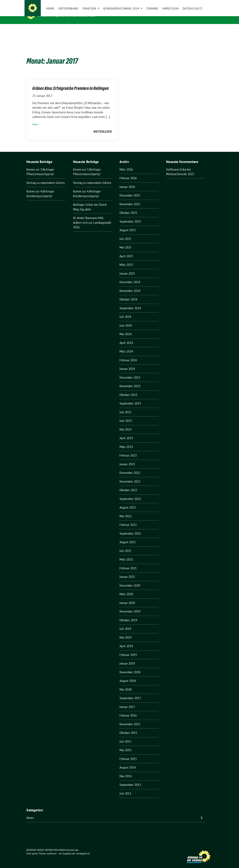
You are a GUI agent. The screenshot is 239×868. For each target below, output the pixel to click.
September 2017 (130, 693)
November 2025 (130, 199)
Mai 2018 (126, 684)
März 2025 (126, 260)
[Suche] (202, 3)
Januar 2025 (127, 268)
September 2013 (130, 780)
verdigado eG (83, 848)
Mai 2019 (126, 632)
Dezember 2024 (130, 277)
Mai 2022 (126, 511)
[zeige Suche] (207, 3)
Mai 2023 (126, 424)
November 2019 (130, 606)
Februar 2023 (128, 450)
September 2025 (130, 216)
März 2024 (126, 346)
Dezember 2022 (130, 468)
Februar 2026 (128, 173)
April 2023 (126, 433)
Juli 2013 (125, 788)
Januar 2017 (127, 702)
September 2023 (130, 398)
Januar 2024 (127, 364)
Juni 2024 (126, 320)
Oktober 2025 (128, 208)
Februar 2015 (128, 754)
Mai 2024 (126, 329)
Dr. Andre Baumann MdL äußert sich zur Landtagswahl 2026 (92, 217)
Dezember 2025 (130, 190)
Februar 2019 (128, 650)
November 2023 (130, 381)
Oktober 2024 (128, 294)
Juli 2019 (125, 624)
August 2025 (128, 225)
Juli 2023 (125, 407)
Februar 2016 (128, 710)
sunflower (52, 848)
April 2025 (126, 251)
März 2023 (126, 442)
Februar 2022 (128, 520)
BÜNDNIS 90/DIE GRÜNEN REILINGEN (67, 15)
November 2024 (130, 286)
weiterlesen (103, 127)
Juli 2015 (125, 736)
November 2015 (130, 719)
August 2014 (128, 762)
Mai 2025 (126, 242)
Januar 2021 (127, 572)
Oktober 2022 (128, 485)
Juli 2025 (125, 234)
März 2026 (126, 164)
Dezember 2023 (130, 372)
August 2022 (128, 502)
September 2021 (130, 528)
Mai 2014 (126, 771)
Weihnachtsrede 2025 (180, 169)
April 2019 (126, 641)
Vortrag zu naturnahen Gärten (46, 178)
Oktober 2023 (128, 390)
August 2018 (128, 676)
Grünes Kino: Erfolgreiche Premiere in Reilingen (71, 83)
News (35, 119)
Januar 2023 (127, 459)
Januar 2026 (127, 182)
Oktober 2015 (128, 728)
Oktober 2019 (128, 615)
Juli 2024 (125, 312)
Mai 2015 (126, 745)
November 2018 (130, 667)
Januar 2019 (127, 658)
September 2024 (130, 303)
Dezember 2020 (130, 580)
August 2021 (128, 537)
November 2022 (130, 476)
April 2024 (126, 338)
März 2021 (126, 554)
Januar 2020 (127, 598)
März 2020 (126, 589)
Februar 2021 (128, 563)
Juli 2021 (125, 546)
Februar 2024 (128, 355)
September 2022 (130, 494)
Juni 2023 (126, 416)
